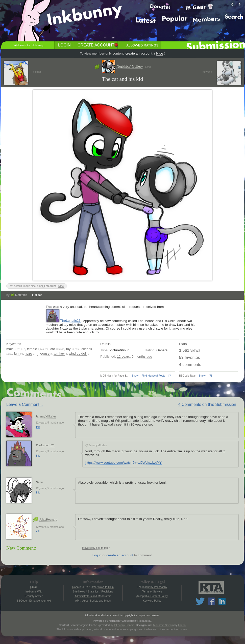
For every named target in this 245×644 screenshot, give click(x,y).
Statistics (93, 591)
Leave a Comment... (24, 404)
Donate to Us (80, 587)
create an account (139, 53)
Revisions (107, 591)
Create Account (96, 45)
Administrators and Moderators (93, 596)
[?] (170, 376)
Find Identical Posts (153, 376)
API (77, 601)
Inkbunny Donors (124, 625)
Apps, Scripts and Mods (97, 601)
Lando (182, 625)
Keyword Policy (152, 601)
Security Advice (34, 596)
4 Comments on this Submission (207, 404)
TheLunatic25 (70, 321)
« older (37, 72)
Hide (160, 53)
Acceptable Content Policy (152, 596)
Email (34, 587)
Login (64, 45)
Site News (79, 591)
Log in (97, 555)
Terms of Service (152, 591)
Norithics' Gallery (134, 67)
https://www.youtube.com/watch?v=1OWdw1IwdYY (124, 463)
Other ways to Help (102, 587)
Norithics (21, 295)
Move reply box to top (95, 548)
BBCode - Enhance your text (34, 601)
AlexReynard (48, 519)
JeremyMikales (46, 416)
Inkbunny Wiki (34, 591)
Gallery (37, 295)
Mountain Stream (164, 625)
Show (135, 376)
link (38, 427)
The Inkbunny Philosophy (152, 587)
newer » (207, 72)
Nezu (39, 482)
